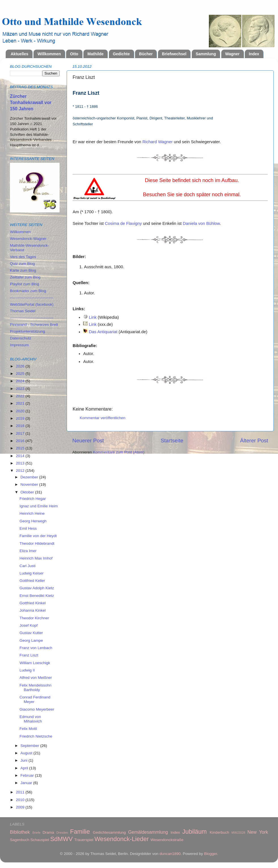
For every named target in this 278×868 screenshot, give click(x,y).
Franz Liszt (29, 655)
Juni (25, 760)
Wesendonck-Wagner (28, 239)
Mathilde (95, 54)
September (30, 746)
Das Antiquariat (103, 332)
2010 (21, 800)
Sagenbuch (20, 840)
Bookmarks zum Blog (28, 291)
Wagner (232, 54)
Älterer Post (254, 441)
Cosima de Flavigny (123, 223)
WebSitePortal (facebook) (32, 304)
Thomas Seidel (23, 311)
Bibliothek (20, 832)
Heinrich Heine (32, 513)
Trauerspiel (84, 840)
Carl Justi (28, 566)
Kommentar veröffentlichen (103, 418)
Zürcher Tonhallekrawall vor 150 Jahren (31, 103)
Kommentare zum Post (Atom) (119, 452)
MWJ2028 (238, 833)
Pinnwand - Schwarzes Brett (34, 325)
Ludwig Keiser (32, 573)
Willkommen (49, 54)
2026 (21, 366)
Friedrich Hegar (33, 499)
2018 (21, 426)
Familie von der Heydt (38, 536)
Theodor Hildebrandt (37, 543)
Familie (80, 832)
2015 (21, 448)
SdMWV (61, 839)
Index (254, 54)
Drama (48, 832)
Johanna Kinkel (33, 610)
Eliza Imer (28, 551)
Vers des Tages (23, 257)
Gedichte (121, 54)
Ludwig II (27, 670)
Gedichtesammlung (109, 832)
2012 (21, 471)
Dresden (62, 833)
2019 (21, 418)
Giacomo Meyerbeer (37, 709)
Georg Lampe (31, 640)
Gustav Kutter (31, 633)
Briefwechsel (174, 54)
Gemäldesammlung (148, 832)
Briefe (36, 833)
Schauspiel (40, 840)
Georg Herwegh (33, 521)
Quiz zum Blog (22, 264)
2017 (21, 433)
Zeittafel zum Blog (25, 277)
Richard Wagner (158, 142)
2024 (21, 381)
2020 (21, 411)
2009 (21, 807)
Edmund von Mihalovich (31, 719)
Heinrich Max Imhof (36, 558)
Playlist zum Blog (25, 284)
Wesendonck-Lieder (122, 839)
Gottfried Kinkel (33, 603)
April (25, 768)
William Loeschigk (35, 663)
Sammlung (206, 54)
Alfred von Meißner (36, 678)
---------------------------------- (32, 298)
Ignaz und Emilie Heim (39, 506)
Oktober (28, 492)
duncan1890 (170, 854)
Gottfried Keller (32, 581)
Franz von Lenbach (36, 648)
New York (258, 832)
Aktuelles (20, 54)
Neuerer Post (88, 441)
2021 (21, 403)
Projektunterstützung (28, 331)
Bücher (146, 54)
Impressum (19, 345)
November (30, 484)
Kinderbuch (219, 832)
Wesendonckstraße (167, 840)
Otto (74, 54)
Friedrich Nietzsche (36, 736)
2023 (21, 389)
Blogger (210, 854)
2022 (21, 396)
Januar (27, 783)
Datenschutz (21, 338)
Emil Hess (28, 528)
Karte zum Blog (23, 270)
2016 (21, 441)
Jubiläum (194, 832)
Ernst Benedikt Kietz (37, 596)
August (27, 753)
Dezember (30, 477)
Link (93, 317)
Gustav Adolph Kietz (37, 588)
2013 (21, 463)
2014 (21, 456)
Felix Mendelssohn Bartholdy (36, 688)
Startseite (172, 441)
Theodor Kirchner (34, 618)
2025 (21, 374)
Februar (28, 775)
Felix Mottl (28, 729)
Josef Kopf (29, 625)
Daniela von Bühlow (201, 223)
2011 (21, 792)
